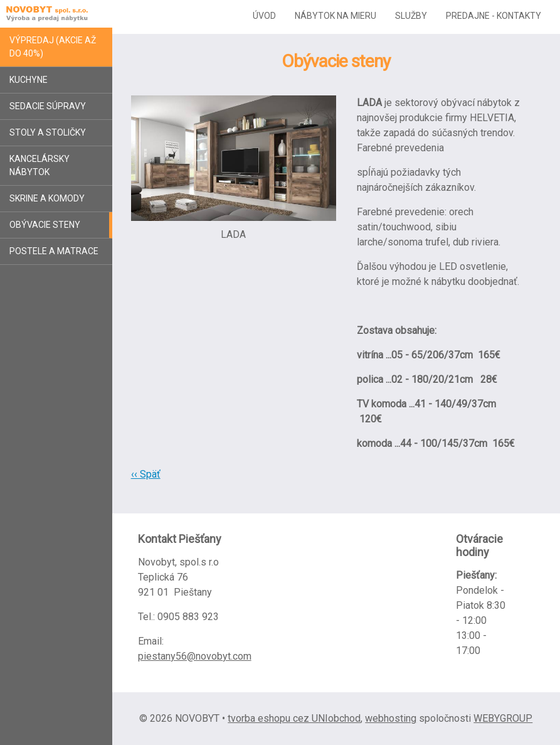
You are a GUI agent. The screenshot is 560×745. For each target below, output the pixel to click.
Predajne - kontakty (494, 16)
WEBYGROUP (503, 718)
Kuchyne (29, 80)
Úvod (264, 16)
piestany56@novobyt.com (195, 656)
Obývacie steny (45, 225)
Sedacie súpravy (48, 106)
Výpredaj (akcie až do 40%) (53, 47)
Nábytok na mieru (335, 16)
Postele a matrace (54, 251)
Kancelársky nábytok (40, 165)
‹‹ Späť (146, 474)
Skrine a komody (47, 198)
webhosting (391, 718)
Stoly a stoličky (48, 132)
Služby (411, 16)
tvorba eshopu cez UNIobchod (294, 718)
